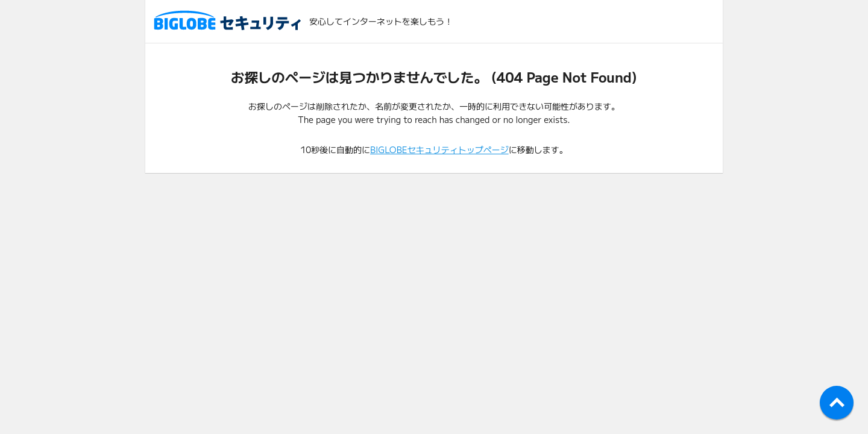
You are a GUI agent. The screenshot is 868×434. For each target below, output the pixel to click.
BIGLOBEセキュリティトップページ (439, 149)
